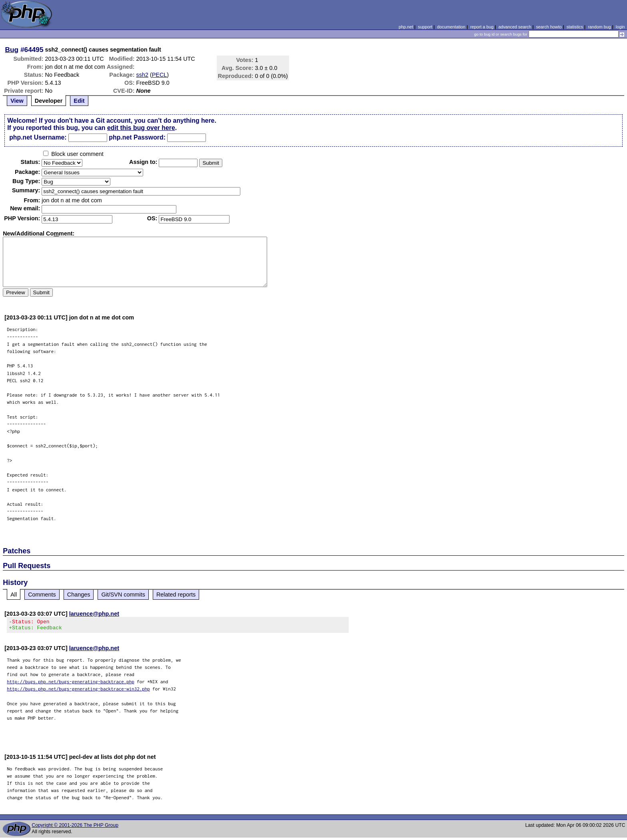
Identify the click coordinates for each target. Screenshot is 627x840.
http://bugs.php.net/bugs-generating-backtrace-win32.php (78, 691)
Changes (79, 595)
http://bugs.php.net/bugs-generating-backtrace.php (71, 684)
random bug (599, 27)
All (14, 595)
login (620, 27)
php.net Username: (38, 137)
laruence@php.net (94, 614)
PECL (160, 75)
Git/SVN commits (123, 595)
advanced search (515, 27)
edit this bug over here (141, 128)
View (17, 101)
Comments (42, 595)
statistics (575, 27)
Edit (79, 101)
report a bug (482, 27)
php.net (406, 27)
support (425, 27)
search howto (549, 27)
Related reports (176, 595)
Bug (12, 50)
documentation (451, 27)
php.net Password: (137, 137)
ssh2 (142, 75)
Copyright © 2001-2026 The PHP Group (75, 828)
